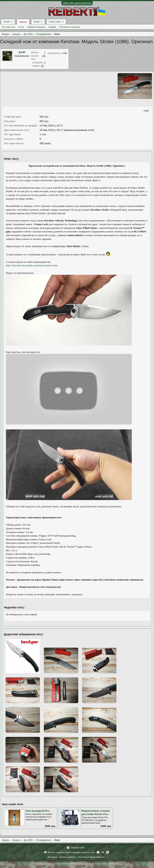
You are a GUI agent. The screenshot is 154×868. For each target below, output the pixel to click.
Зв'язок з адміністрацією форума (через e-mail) (71, 852)
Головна (98, 852)
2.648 (64, 53)
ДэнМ (22, 52)
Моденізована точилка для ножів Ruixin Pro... (96, 812)
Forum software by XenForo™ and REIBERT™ (77, 864)
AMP (146, 111)
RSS (108, 852)
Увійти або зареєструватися (77, 3)
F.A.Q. (21, 27)
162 (44, 56)
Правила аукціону (36, 27)
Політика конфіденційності (91, 857)
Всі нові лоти (9, 27)
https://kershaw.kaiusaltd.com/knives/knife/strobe (32, 265)
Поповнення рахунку (70, 27)
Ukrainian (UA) (77, 848)
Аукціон (23, 22)
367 (42, 66)
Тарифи (52, 27)
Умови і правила (68, 857)
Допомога (52, 857)
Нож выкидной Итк (37, 811)
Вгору (103, 852)
